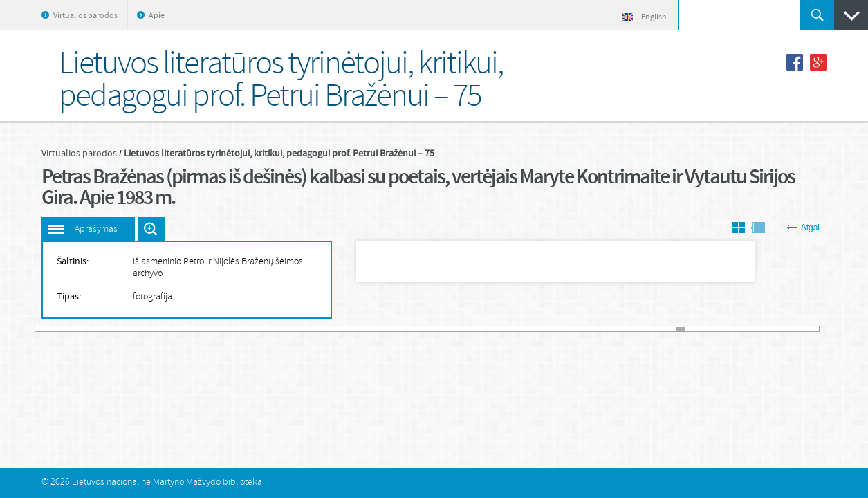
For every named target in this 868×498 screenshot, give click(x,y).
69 (571, 329)
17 (165, 329)
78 (641, 329)
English (645, 17)
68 (563, 329)
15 (149, 329)
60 (501, 329)
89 (727, 329)
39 (336, 329)
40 (345, 329)
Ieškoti (817, 15)
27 (243, 329)
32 (282, 329)
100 (814, 329)
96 (782, 329)
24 (220, 329)
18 (173, 329)
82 (673, 329)
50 (423, 329)
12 (126, 329)
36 (313, 329)
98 (798, 329)
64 (532, 329)
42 (360, 329)
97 (790, 329)
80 (657, 329)
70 (579, 329)
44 (376, 329)
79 (649, 329)
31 (274, 329)
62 (516, 329)
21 (196, 329)
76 (626, 329)
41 (352, 329)
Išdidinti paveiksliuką (151, 229)
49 (415, 329)
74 (610, 329)
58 (485, 329)
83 (680, 329)
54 (454, 329)
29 (258, 329)
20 (188, 329)
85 (696, 329)
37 (321, 329)
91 (743, 329)
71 (587, 329)
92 (751, 329)
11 (118, 329)
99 (805, 329)
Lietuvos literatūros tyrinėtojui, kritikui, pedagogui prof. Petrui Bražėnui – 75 (279, 154)
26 (235, 329)
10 (110, 329)
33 (290, 329)
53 (446, 329)
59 (493, 329)
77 (634, 329)
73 (602, 329)
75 (618, 329)
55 (462, 329)
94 (767, 329)
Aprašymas (96, 229)
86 (704, 329)
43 (368, 329)
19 (180, 329)
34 (298, 329)
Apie (157, 16)
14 (141, 329)
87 (712, 329)
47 (399, 329)
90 (735, 329)
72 (594, 329)
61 (509, 329)
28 (251, 329)
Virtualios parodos (85, 16)
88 (720, 329)
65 (540, 329)
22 (204, 329)
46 (391, 329)
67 (556, 329)
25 (227, 329)
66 (547, 329)
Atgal (803, 228)
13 (134, 329)
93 (758, 329)
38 (329, 329)
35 (305, 329)
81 (665, 329)
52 (438, 329)
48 (407, 329)
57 (478, 329)
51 (431, 329)
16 (157, 329)
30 (267, 329)
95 (774, 329)
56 (469, 329)
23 (212, 329)
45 (384, 329)
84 (689, 329)
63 (524, 329)
